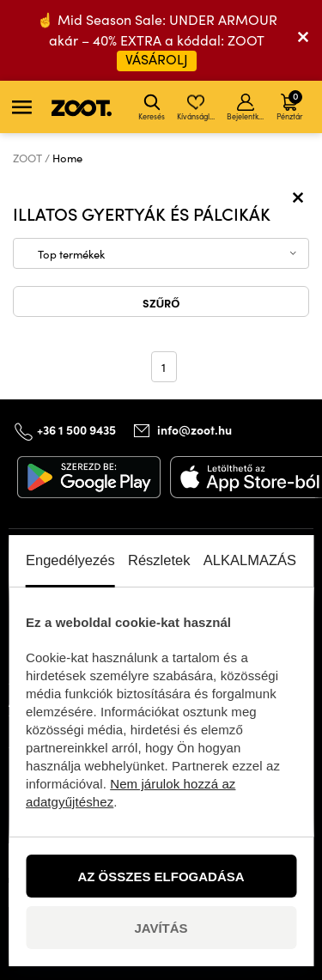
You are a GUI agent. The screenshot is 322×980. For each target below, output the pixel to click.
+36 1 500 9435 (76, 429)
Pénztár (289, 105)
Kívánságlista (197, 107)
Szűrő (161, 302)
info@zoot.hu (194, 429)
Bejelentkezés (247, 107)
